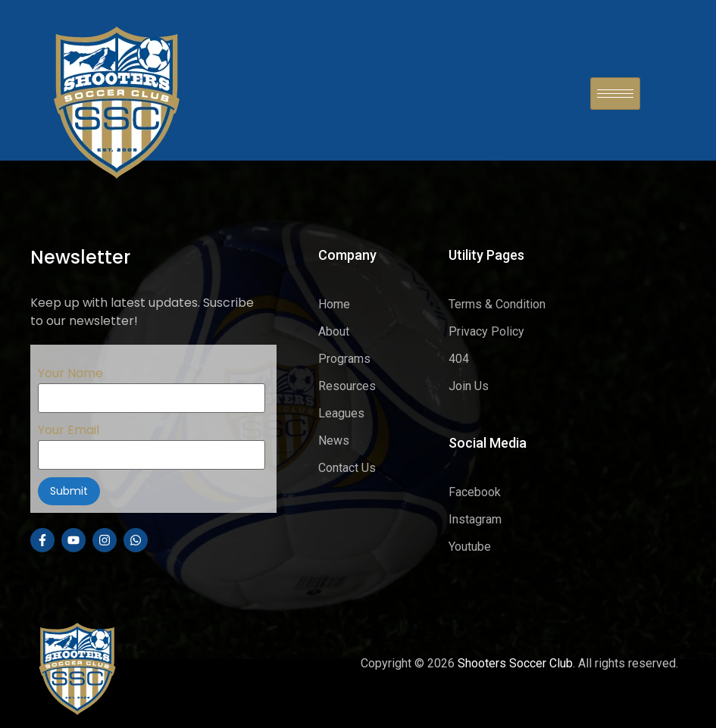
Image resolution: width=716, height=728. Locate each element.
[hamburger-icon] (615, 94)
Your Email (152, 442)
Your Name (152, 385)
